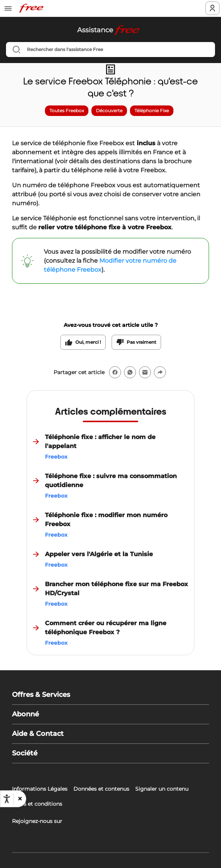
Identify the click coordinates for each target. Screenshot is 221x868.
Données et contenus (101, 789)
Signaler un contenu (162, 789)
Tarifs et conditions (37, 804)
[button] (19, 799)
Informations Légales (40, 789)
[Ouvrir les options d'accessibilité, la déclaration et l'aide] (7, 799)
